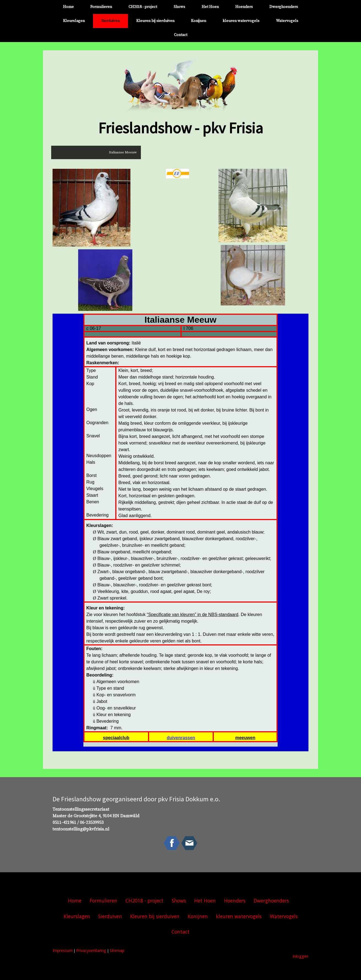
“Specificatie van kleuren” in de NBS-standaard (192, 615)
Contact (181, 35)
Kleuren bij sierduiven (155, 21)
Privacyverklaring (91, 950)
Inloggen (300, 956)
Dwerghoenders (284, 7)
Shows (179, 7)
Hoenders (244, 7)
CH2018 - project (143, 7)
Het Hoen (210, 7)
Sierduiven (110, 21)
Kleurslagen (74, 21)
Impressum (63, 950)
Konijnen (199, 21)
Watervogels (287, 21)
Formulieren (101, 7)
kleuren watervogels (241, 21)
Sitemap (117, 950)
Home (68, 7)
